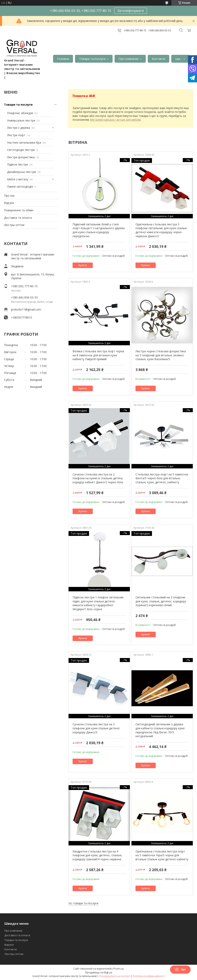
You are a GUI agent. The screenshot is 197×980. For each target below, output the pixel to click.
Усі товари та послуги (83, 903)
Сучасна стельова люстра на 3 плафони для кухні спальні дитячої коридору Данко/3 (96, 728)
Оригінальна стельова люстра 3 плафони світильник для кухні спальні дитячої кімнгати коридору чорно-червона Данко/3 (161, 230)
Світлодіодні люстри (21, 150)
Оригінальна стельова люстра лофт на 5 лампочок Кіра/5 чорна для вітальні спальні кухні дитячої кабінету (162, 855)
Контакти (159, 59)
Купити (83, 265)
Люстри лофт (16, 135)
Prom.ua (119, 969)
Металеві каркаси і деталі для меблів (115, 120)
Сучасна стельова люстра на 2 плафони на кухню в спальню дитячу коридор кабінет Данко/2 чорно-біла (98, 478)
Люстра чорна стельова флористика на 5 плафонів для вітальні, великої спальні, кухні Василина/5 (161, 355)
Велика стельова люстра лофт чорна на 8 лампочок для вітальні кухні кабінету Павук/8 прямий (98, 355)
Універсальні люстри (21, 120)
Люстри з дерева (18, 128)
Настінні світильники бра (24, 143)
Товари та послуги (92, 59)
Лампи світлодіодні (20, 186)
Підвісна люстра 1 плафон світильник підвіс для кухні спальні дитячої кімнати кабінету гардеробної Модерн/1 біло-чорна (98, 603)
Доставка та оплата (18, 218)
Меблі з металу (18, 179)
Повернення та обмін (19, 210)
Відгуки (9, 203)
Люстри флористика (21, 157)
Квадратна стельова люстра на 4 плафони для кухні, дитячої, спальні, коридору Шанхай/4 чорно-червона (97, 855)
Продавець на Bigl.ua (99, 972)
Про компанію (129, 59)
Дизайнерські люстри (22, 172)
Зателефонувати (131, 11)
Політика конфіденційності (149, 976)
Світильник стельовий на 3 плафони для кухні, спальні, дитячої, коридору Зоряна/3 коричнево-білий (161, 601)
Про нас (9, 196)
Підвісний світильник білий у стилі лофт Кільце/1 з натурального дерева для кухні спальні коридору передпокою (99, 230)
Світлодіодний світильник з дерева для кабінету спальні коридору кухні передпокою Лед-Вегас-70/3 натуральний (160, 730)
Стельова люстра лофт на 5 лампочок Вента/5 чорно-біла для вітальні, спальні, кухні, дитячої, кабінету (162, 478)
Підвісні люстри (17, 164)
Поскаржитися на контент (115, 976)
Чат (180, 970)
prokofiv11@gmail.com (26, 309)
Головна (63, 59)
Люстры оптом (14, 225)
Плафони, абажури (20, 113)
